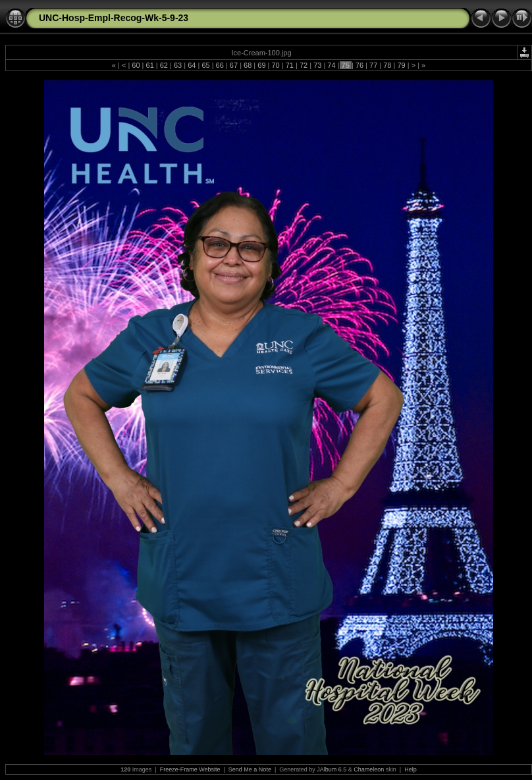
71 (290, 65)
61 (149, 65)
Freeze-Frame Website (190, 769)
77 (373, 65)
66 (220, 65)
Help (411, 769)
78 (387, 65)
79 (401, 65)
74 (331, 65)
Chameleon (369, 769)
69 (261, 65)
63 (178, 65)
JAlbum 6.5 (332, 769)
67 (234, 65)
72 (304, 65)
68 (248, 65)
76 (359, 65)
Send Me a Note (250, 769)
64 (192, 65)
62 (164, 65)
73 (317, 65)
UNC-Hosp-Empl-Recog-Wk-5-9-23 (114, 18)
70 (275, 65)
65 (205, 65)
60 (136, 65)
